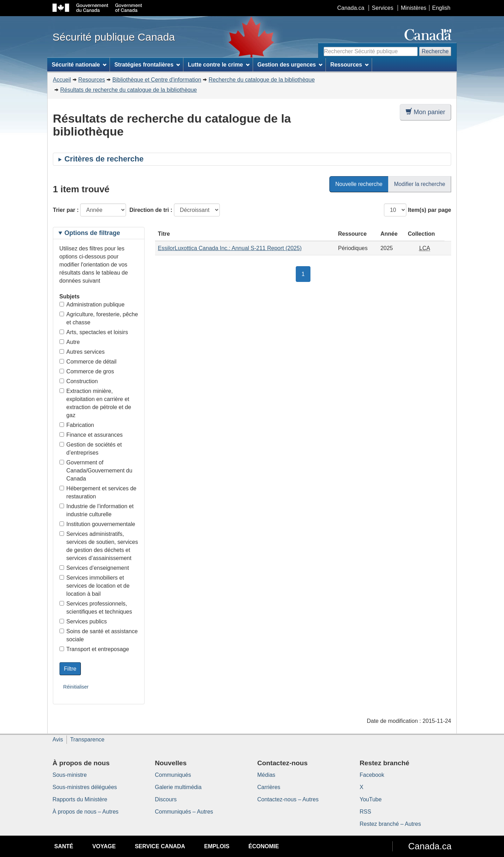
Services (382, 8)
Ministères (414, 8)
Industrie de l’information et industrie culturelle (97, 510)
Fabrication (77, 425)
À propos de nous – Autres (86, 812)
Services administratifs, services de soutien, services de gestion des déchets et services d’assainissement (99, 546)
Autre (70, 342)
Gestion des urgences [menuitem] (290, 65)
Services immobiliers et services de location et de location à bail (95, 586)
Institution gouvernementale (97, 524)
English (441, 8)
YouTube (371, 799)
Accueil (62, 80)
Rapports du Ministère (80, 799)
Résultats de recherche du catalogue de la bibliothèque (129, 90)
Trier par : (66, 210)
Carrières (269, 787)
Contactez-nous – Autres (288, 799)
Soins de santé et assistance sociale (99, 635)
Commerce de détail (88, 362)
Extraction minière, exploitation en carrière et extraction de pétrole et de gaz (95, 403)
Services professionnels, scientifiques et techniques (96, 608)
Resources (92, 80)
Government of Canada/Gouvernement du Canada (96, 471)
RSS (366, 812)
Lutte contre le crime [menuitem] (219, 65)
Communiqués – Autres (184, 812)
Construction (79, 381)
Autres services (82, 352)
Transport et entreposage (94, 649)
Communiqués (173, 775)
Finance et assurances (91, 435)
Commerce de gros (87, 371)
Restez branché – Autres (390, 824)
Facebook (372, 775)
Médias (266, 775)
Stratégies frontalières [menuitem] (147, 65)
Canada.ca (351, 8)
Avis (58, 739)
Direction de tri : (151, 210)
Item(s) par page (429, 210)
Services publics (83, 621)
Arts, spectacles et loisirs (94, 332)
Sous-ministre (70, 775)
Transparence (87, 739)
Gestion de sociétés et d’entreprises (91, 449)
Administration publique (92, 305)
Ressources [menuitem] (350, 65)
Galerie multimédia (178, 787)
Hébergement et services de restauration (98, 492)
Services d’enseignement (94, 568)
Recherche (435, 51)
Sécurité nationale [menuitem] (79, 65)
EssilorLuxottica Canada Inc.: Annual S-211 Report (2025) (230, 248)
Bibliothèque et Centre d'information (157, 80)
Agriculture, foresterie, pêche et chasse (99, 318)
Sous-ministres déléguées (85, 787)
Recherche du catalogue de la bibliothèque (262, 80)
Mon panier (425, 112)
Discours (166, 799)
